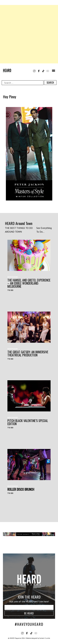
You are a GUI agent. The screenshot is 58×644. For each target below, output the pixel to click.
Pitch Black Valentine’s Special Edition (28, 422)
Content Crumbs (45, 638)
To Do (10, 290)
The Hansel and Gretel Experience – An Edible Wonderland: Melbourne (29, 283)
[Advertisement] (29, 34)
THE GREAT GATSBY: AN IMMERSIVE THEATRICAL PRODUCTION (28, 353)
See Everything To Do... (44, 230)
